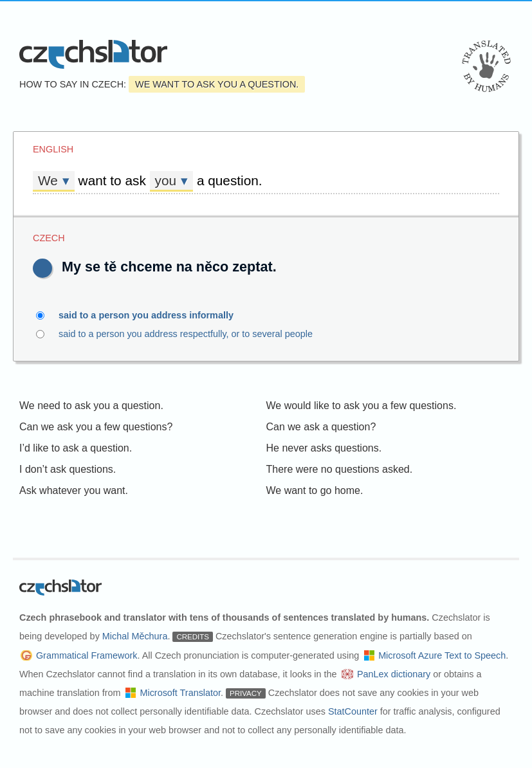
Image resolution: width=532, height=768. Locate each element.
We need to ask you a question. (91, 406)
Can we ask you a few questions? (96, 427)
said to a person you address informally (153, 315)
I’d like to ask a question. (76, 448)
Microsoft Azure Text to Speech (442, 655)
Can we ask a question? (321, 427)
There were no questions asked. (340, 469)
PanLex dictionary (394, 674)
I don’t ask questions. (68, 469)
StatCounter (353, 711)
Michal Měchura (135, 636)
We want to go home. (315, 490)
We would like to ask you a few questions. (362, 406)
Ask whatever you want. (74, 490)
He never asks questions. (324, 448)
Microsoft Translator (180, 693)
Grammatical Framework (87, 655)
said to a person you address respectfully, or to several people (212, 334)
